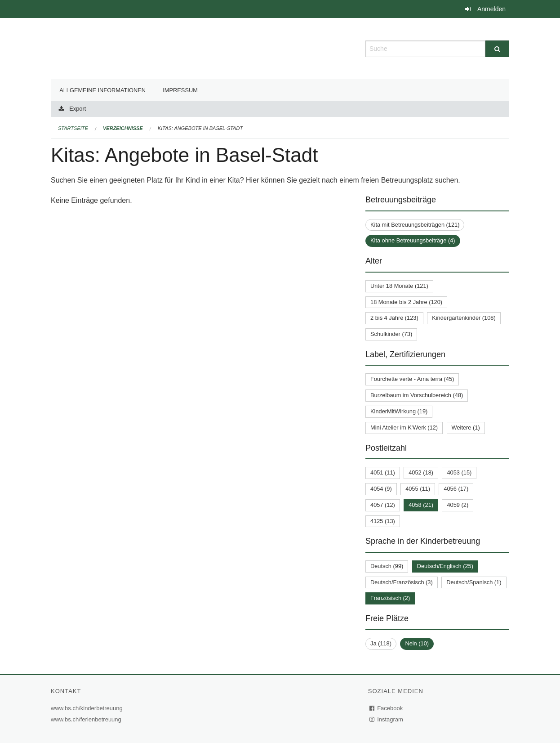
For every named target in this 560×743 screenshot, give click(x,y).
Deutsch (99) (387, 566)
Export (78, 109)
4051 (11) (383, 472)
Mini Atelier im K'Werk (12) (404, 427)
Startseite (73, 128)
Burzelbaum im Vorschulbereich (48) (417, 395)
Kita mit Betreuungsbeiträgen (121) (415, 225)
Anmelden (491, 9)
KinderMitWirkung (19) (399, 411)
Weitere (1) (466, 427)
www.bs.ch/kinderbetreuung (88, 708)
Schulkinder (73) (391, 334)
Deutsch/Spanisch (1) (474, 582)
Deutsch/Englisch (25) (445, 566)
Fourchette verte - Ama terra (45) (412, 379)
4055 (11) (418, 489)
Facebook (387, 708)
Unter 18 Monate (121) (399, 286)
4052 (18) (421, 472)
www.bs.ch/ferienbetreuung (87, 719)
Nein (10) (417, 643)
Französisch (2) (390, 598)
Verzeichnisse (123, 128)
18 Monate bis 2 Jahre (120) (406, 302)
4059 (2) (458, 505)
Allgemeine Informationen (102, 90)
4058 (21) (421, 505)
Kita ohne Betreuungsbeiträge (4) (413, 240)
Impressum (180, 90)
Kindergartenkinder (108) (464, 318)
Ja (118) (381, 643)
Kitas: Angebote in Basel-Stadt (200, 128)
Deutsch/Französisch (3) (402, 582)
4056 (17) (456, 489)
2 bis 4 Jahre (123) (394, 318)
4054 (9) (381, 489)
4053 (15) (459, 472)
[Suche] (497, 49)
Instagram (387, 719)
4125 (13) (383, 521)
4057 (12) (383, 505)
